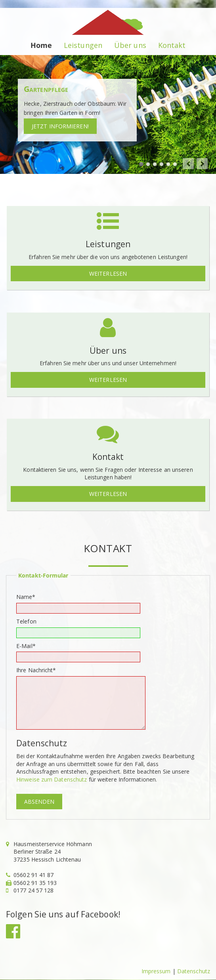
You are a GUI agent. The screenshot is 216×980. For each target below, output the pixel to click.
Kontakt (172, 45)
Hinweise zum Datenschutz (52, 779)
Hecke (141, 164)
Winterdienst (175, 164)
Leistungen (83, 45)
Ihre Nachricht (36, 670)
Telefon (26, 621)
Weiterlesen (108, 274)
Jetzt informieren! (60, 126)
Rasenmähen (148, 164)
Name (29, 597)
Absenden (39, 802)
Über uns (130, 45)
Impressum (156, 971)
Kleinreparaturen (162, 164)
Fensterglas (168, 164)
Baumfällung (155, 164)
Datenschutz (194, 971)
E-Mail (29, 646)
